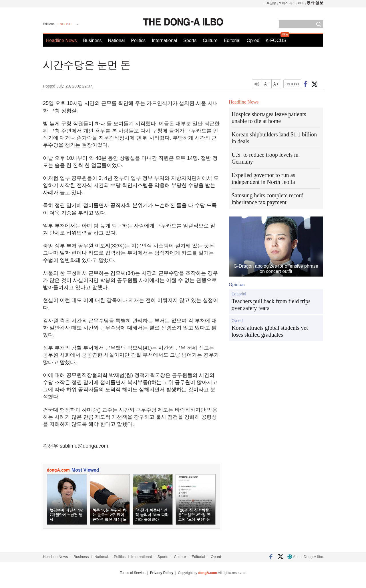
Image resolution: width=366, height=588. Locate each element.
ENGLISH (65, 24)
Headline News (61, 40)
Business (93, 40)
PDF (301, 3)
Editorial (232, 40)
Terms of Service (133, 573)
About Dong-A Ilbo (305, 557)
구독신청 (270, 3)
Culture (210, 40)
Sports (190, 40)
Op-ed (253, 40)
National (117, 40)
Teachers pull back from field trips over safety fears (271, 305)
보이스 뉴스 (287, 3)
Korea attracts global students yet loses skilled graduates (270, 331)
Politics (138, 40)
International (164, 40)
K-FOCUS (276, 40)
